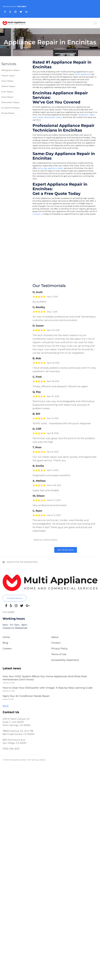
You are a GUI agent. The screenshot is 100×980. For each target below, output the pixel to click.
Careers (7, 649)
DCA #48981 (8, 612)
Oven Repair (7, 92)
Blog (5, 643)
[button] (15, 598)
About (55, 637)
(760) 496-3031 (11, 749)
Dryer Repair (7, 81)
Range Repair (8, 113)
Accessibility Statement (65, 660)
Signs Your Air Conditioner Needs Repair (26, 696)
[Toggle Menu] (95, 23)
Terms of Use (59, 654)
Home (6, 637)
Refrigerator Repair (11, 70)
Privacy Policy (59, 649)
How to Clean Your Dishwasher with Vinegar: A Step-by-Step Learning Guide (48, 688)
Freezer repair (8, 76)
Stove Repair (7, 97)
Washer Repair (8, 86)
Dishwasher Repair (10, 102)
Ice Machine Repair (11, 108)
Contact (56, 643)
